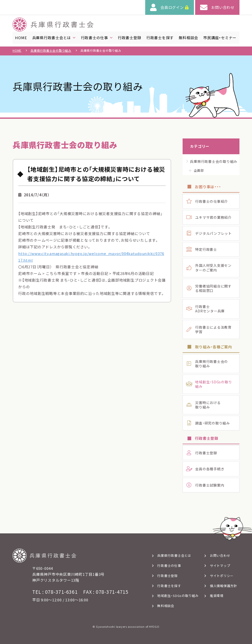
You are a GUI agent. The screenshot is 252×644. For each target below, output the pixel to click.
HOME (17, 52)
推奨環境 (217, 596)
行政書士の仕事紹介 (212, 203)
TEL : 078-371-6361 (55, 592)
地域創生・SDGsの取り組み (178, 596)
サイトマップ (220, 566)
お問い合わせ (220, 555)
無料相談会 (166, 606)
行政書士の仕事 (169, 566)
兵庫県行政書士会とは (174, 555)
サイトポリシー (222, 576)
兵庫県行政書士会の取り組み (51, 52)
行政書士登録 (167, 576)
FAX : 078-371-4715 (106, 592)
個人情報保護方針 (223, 586)
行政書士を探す (169, 586)
